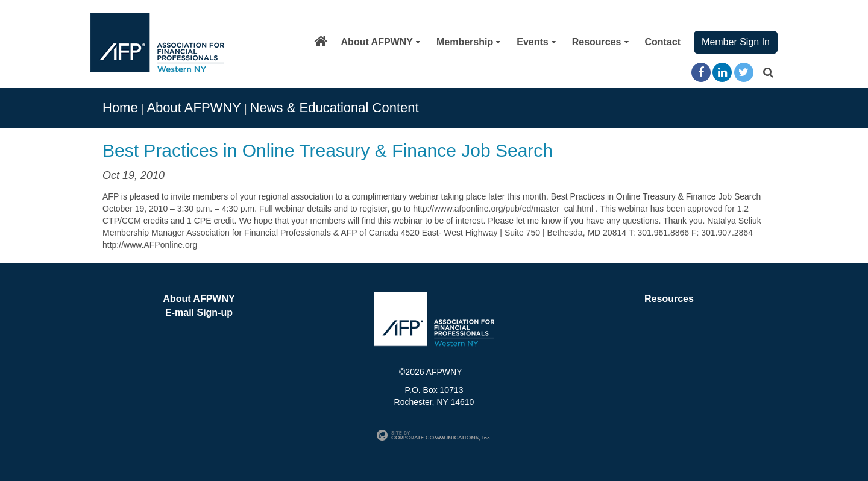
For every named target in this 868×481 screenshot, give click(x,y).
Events (536, 42)
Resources (600, 42)
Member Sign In (736, 42)
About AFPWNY (381, 42)
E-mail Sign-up (199, 313)
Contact (663, 42)
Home (120, 108)
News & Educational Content (335, 108)
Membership (468, 42)
